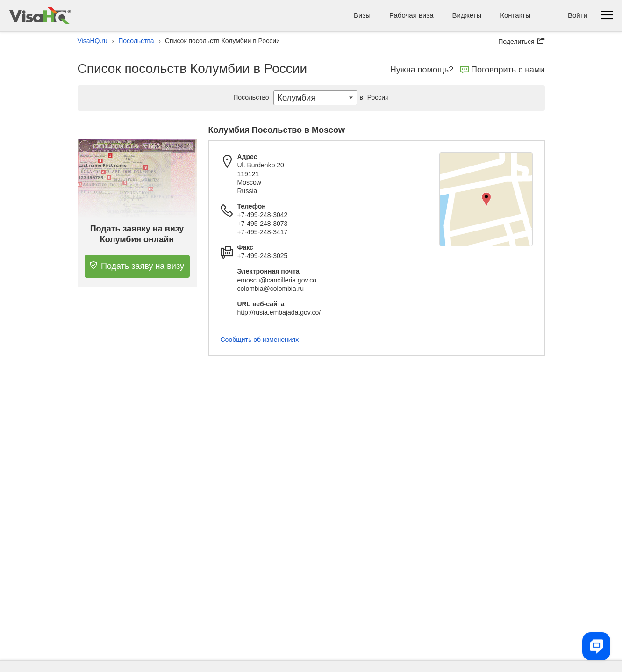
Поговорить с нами (502, 70)
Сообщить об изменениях (260, 340)
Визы (362, 15)
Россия (373, 97)
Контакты (515, 15)
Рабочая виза (411, 15)
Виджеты (467, 15)
